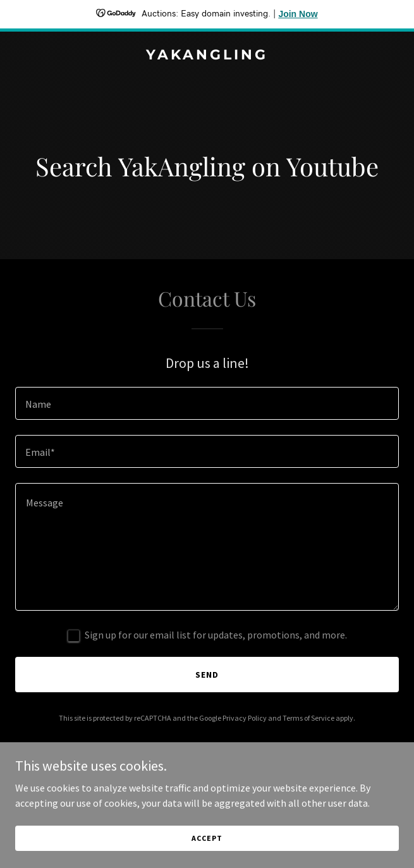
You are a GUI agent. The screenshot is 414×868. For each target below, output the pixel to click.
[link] (207, 56)
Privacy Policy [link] (245, 718)
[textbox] (207, 403)
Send (207, 675)
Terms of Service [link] (308, 718)
